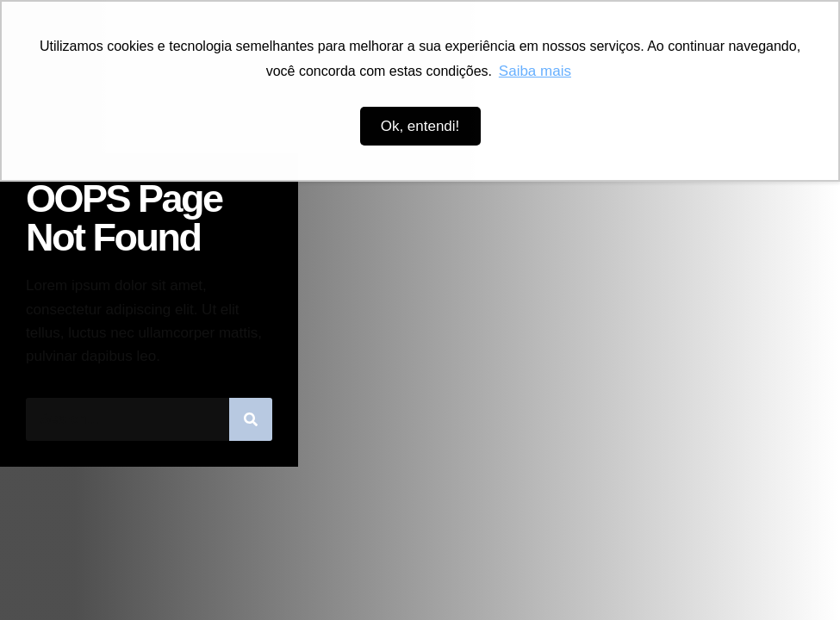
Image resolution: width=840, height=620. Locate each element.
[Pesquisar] (251, 419)
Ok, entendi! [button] (420, 126)
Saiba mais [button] (535, 71)
